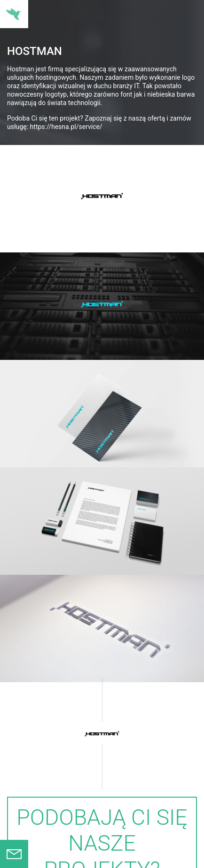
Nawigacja (14, 14)
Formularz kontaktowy (14, 854)
